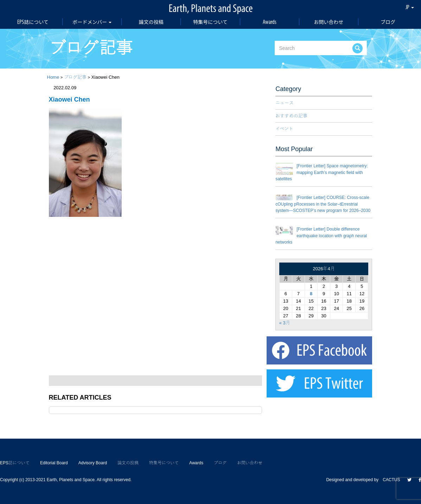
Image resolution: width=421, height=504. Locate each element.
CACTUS (391, 480)
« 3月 (285, 323)
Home (53, 77)
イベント (284, 129)
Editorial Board (54, 463)
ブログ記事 (75, 77)
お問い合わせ (328, 22)
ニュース (285, 103)
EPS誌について (33, 22)
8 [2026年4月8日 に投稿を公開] (311, 294)
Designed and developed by (354, 480)
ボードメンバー (92, 22)
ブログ (388, 22)
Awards (270, 22)
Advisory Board (93, 463)
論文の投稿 (151, 22)
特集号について (210, 22)
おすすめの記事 (291, 116)
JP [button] (410, 7)
